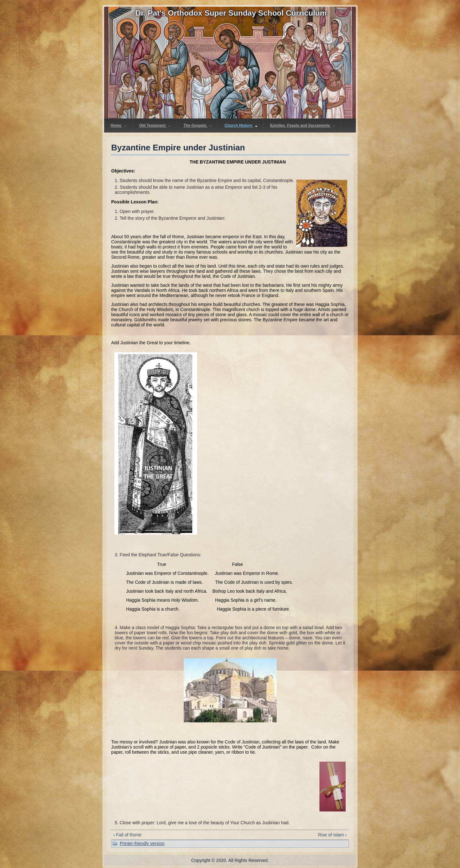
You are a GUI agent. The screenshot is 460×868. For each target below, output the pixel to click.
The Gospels (197, 126)
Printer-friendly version (142, 843)
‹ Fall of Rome (127, 835)
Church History (241, 126)
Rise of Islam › (332, 835)
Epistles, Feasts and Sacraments (303, 126)
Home (119, 126)
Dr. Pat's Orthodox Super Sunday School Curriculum (231, 13)
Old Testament (155, 126)
